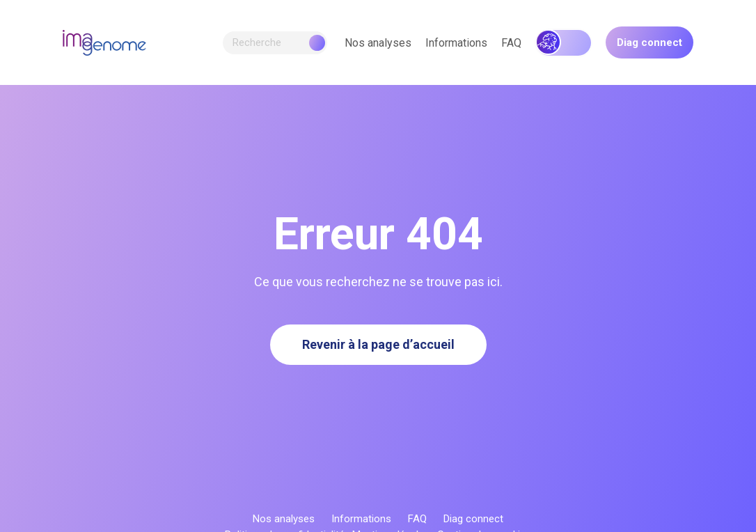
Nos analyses (378, 43)
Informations (456, 43)
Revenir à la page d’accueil (378, 344)
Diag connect (649, 42)
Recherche (279, 43)
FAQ (511, 43)
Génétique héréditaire (564, 43)
